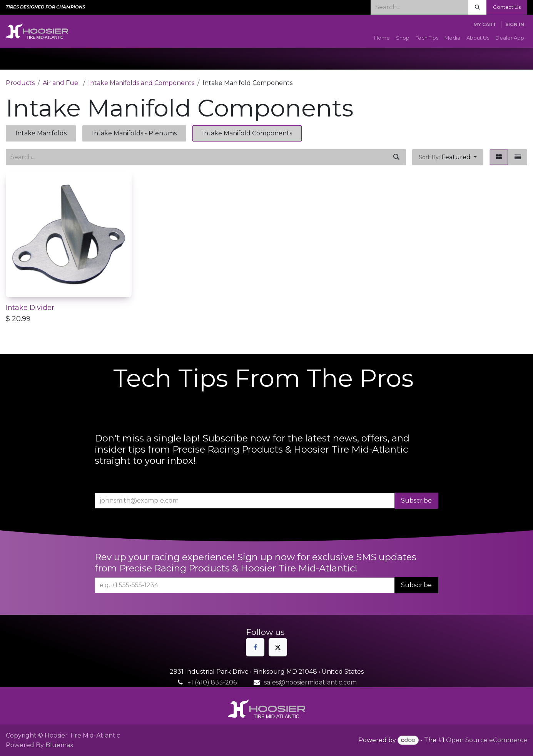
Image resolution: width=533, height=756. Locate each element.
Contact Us (507, 7)
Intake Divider (30, 307)
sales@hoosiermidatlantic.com (310, 682)
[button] (448, 157)
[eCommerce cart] (485, 25)
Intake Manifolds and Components (141, 83)
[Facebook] (255, 647)
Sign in (515, 24)
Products (20, 83)
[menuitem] (382, 38)
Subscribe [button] (416, 500)
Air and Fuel (61, 83)
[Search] (477, 7)
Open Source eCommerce (487, 740)
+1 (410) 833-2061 (213, 682)
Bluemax (59, 745)
